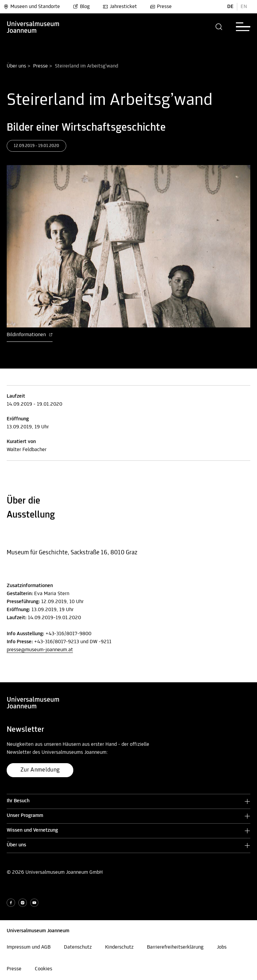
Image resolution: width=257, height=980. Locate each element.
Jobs (222, 947)
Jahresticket (120, 7)
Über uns (16, 66)
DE (230, 7)
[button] (219, 27)
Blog (81, 7)
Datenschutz (78, 947)
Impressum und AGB (29, 947)
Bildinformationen (30, 335)
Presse (161, 7)
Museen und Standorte (32, 7)
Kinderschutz (119, 947)
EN (244, 7)
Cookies (44, 969)
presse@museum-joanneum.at (40, 650)
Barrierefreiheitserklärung (175, 947)
